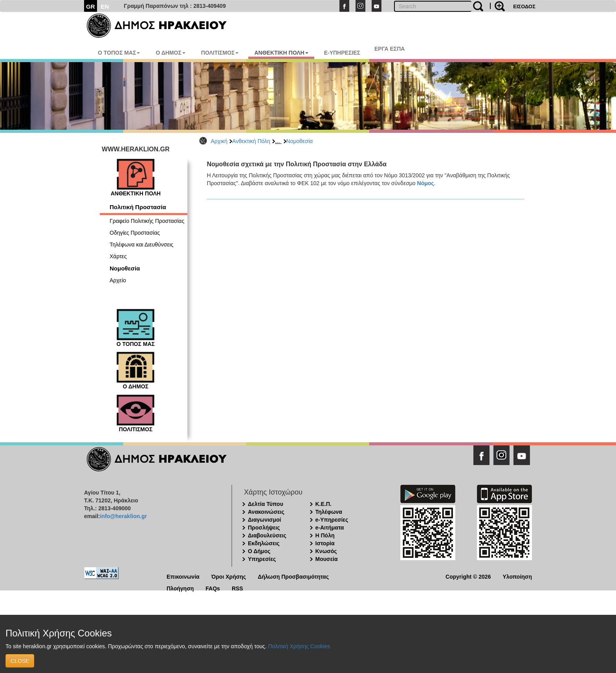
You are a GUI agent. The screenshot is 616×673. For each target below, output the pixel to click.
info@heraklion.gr (123, 516)
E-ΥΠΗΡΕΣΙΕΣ (342, 53)
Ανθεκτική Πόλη (251, 141)
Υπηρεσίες (262, 559)
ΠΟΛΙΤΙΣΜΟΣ (220, 53)
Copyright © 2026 (468, 576)
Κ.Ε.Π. (324, 504)
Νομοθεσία (300, 141)
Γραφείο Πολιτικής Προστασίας (147, 221)
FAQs (213, 588)
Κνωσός (326, 551)
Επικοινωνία (183, 576)
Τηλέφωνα (329, 512)
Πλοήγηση (180, 588)
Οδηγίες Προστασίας (135, 233)
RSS (237, 588)
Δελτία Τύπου (266, 504)
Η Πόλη (325, 535)
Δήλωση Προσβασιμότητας (293, 576)
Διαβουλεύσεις (267, 535)
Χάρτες (118, 256)
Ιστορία (325, 543)
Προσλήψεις (264, 528)
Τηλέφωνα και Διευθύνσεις (141, 245)
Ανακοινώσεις (266, 512)
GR (91, 6)
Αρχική (219, 141)
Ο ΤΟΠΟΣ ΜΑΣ (119, 53)
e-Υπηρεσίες (332, 520)
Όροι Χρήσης (229, 576)
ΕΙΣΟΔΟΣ (524, 6)
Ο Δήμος (259, 551)
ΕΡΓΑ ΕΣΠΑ (390, 49)
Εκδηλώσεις (264, 543)
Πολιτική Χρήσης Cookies (299, 646)
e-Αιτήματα (330, 528)
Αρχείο (118, 280)
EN (105, 6)
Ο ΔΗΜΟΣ (170, 53)
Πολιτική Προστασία (138, 207)
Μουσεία (327, 559)
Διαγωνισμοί (264, 520)
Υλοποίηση (517, 576)
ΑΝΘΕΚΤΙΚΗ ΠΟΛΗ (281, 53)
